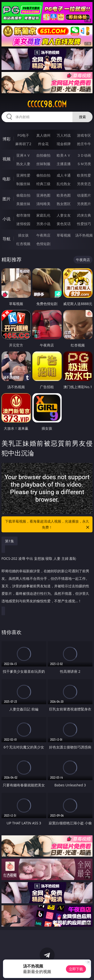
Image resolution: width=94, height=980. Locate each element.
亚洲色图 (43, 195)
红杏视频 (23, 244)
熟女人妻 (23, 164)
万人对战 (64, 135)
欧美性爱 (84, 175)
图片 (7, 199)
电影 (7, 179)
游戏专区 (84, 135)
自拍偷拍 (43, 155)
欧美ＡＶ (64, 155)
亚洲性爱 (23, 175)
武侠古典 (84, 215)
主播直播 (64, 164)
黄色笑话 (64, 224)
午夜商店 (43, 235)
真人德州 (43, 135)
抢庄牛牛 (84, 144)
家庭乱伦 (43, 215)
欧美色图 (64, 195)
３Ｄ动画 (84, 155)
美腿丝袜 (23, 204)
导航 (7, 239)
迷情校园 (23, 224)
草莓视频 (64, 235)
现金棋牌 (64, 144)
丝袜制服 (43, 164)
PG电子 (23, 135)
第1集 (10, 541)
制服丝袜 (23, 184)
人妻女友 (64, 215)
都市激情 (23, 215)
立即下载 (76, 969)
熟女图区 (64, 204)
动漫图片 (84, 195)
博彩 (7, 139)
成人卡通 (64, 175)
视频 (7, 159)
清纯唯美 (43, 204)
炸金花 (43, 144)
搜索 (82, 117)
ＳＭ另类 (84, 164)
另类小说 (43, 224)
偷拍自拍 (43, 175)
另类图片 (84, 204)
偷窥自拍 (23, 195)
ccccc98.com (47, 104)
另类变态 (84, 184)
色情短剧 (43, 244)
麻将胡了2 (23, 144)
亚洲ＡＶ (23, 155)
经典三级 (43, 184)
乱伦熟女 (64, 184)
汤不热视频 (84, 235)
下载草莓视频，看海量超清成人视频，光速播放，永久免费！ (48, 525)
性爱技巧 (84, 224)
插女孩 (23, 235)
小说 (7, 219)
